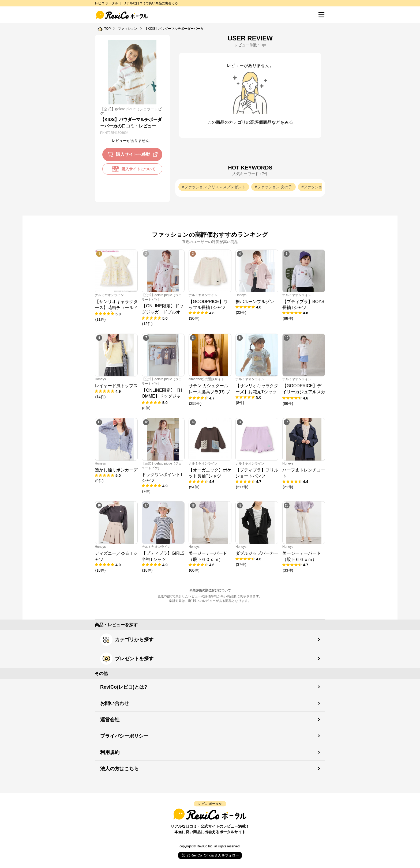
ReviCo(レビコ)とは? (124, 687)
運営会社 (110, 720)
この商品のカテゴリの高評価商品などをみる (250, 122)
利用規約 (110, 752)
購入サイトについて (132, 169)
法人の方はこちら (119, 769)
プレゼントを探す (127, 659)
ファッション (127, 29)
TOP (107, 29)
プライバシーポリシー (124, 736)
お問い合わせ (115, 703)
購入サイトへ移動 (134, 154)
